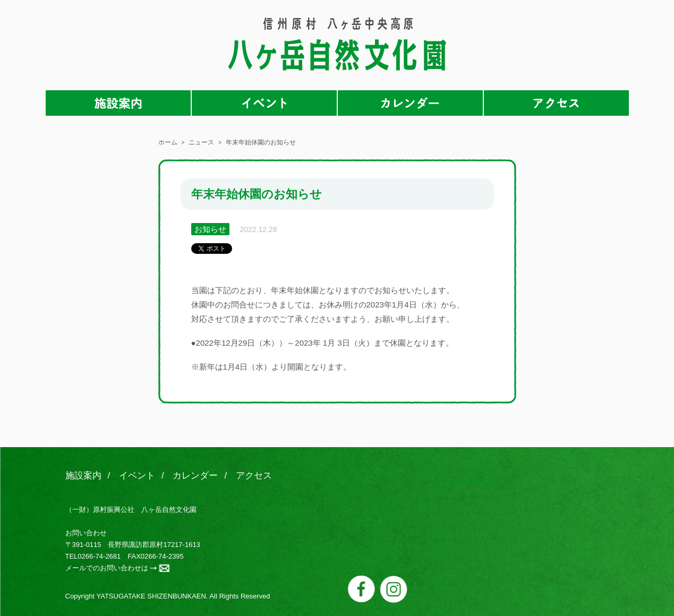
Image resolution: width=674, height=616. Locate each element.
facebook (362, 589)
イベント (264, 103)
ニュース (201, 142)
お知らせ (210, 229)
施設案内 (118, 103)
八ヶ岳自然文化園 (337, 44)
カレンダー (410, 103)
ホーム (168, 142)
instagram (394, 589)
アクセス (556, 103)
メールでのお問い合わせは (107, 568)
